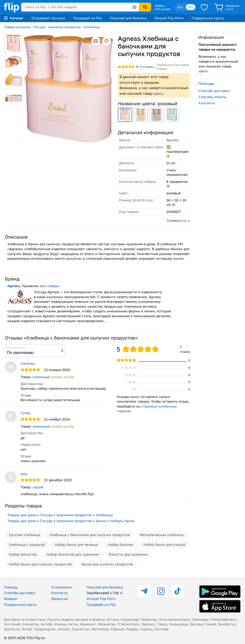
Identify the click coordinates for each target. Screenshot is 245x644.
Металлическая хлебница (162, 535)
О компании (62, 587)
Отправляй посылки (48, 18)
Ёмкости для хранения (128, 554)
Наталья (28, 363)
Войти (160, 6)
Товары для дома (17, 27)
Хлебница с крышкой (27, 544)
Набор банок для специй (164, 544)
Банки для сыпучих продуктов (107, 564)
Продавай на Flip (88, 18)
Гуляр (25, 413)
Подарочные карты (208, 18)
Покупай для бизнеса (128, 18)
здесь (158, 93)
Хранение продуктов (64, 27)
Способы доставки (214, 91)
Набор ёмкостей (23, 554)
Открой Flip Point (169, 18)
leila (24, 474)
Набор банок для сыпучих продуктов (40, 564)
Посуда (39, 27)
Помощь (11, 587)
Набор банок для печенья (76, 544)
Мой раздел (163, 9)
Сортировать (16, 348)
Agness (172, 140)
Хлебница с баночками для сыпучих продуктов (90, 535)
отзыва (146, 67)
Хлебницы (92, 27)
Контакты (207, 103)
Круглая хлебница (24, 535)
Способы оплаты (212, 97)
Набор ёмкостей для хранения (73, 554)
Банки (101, 521)
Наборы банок (122, 521)
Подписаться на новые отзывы (173, 67)
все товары (50, 286)
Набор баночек (121, 544)
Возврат (11, 599)
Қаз (180, 7)
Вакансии (60, 599)
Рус (191, 7)
